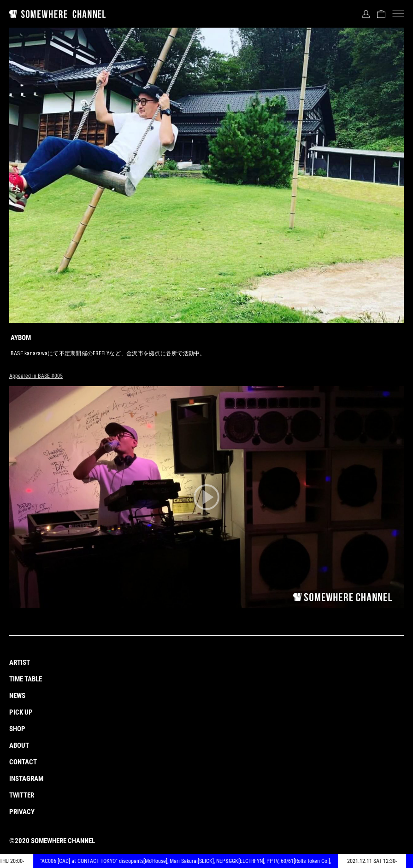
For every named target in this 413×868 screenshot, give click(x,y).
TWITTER (22, 795)
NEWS (17, 696)
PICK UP (21, 712)
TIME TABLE (26, 679)
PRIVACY (22, 812)
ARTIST (20, 663)
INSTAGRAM (26, 779)
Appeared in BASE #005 (36, 376)
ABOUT (19, 745)
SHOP (17, 729)
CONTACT (23, 762)
